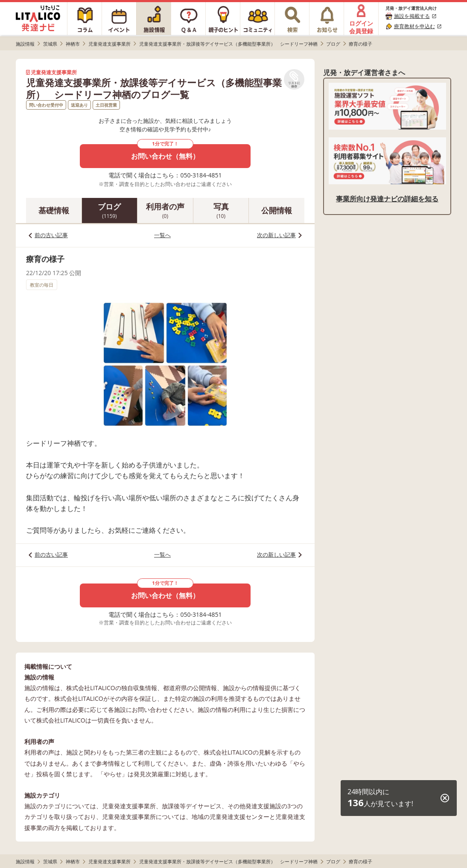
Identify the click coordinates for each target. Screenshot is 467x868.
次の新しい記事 (276, 235)
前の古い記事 (51, 235)
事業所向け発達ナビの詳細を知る (387, 199)
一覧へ (162, 235)
